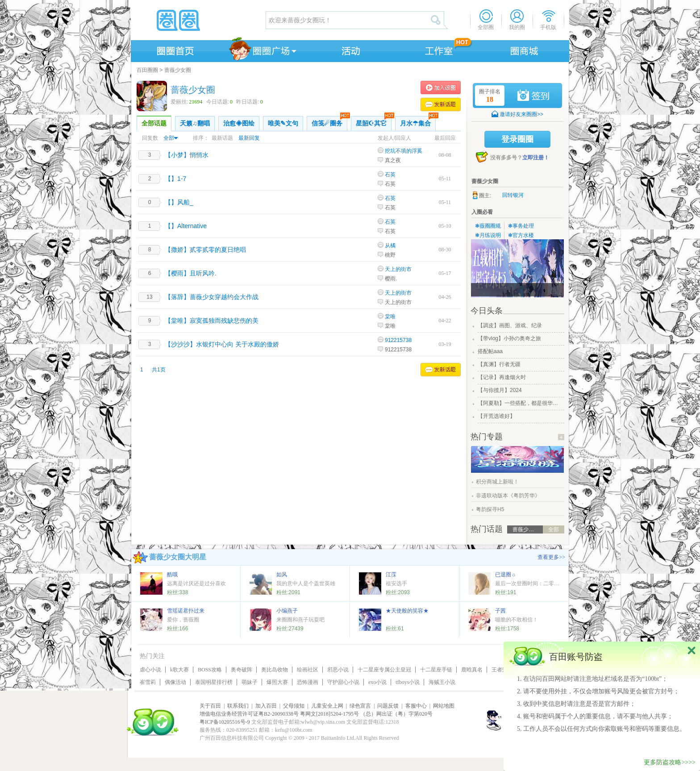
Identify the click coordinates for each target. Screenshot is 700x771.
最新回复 (249, 138)
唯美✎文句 (283, 123)
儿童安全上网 (327, 706)
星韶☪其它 (374, 121)
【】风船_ (179, 202)
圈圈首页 (175, 50)
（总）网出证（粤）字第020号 (396, 714)
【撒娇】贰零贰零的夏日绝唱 (205, 250)
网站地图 (444, 706)
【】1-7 (175, 179)
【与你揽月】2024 (500, 390)
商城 (525, 50)
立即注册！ (536, 158)
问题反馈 (388, 706)
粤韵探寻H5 (490, 509)
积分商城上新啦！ (497, 482)
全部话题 (154, 123)
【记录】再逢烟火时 (502, 377)
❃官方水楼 (521, 235)
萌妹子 (250, 682)
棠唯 (390, 317)
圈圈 (198, 20)
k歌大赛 (179, 670)
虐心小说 (150, 670)
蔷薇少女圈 (178, 70)
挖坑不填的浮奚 (404, 151)
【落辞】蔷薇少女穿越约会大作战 (212, 297)
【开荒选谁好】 (496, 416)
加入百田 (266, 706)
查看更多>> (551, 557)
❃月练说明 (488, 235)
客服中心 (416, 706)
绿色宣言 (360, 706)
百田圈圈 (147, 70)
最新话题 (222, 138)
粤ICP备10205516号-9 (225, 722)
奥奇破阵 (242, 670)
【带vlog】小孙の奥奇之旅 (509, 338)
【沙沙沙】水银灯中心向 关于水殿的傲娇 (222, 344)
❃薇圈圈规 (488, 226)
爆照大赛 (277, 682)
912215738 (398, 340)
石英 (390, 175)
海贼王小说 (442, 682)
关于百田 (210, 706)
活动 (350, 50)
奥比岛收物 (275, 670)
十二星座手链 (436, 670)
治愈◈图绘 (239, 123)
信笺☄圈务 (329, 121)
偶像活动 (175, 682)
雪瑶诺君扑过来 (186, 611)
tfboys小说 (408, 682)
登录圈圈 (517, 139)
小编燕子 (287, 611)
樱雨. (391, 279)
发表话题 (441, 104)
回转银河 (513, 195)
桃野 (390, 255)
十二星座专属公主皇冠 (384, 670)
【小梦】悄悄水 (187, 155)
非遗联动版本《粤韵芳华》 (508, 496)
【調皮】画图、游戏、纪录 (510, 325)
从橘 (390, 246)
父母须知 (294, 706)
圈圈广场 (262, 50)
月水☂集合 (418, 121)
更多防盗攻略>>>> (670, 762)
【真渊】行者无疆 (499, 364)
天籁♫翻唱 (195, 123)
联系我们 (238, 706)
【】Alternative (186, 226)
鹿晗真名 (472, 670)
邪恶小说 (338, 670)
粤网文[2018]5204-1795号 (329, 714)
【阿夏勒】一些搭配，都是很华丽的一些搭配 (520, 403)
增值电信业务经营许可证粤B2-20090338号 (249, 714)
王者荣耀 (502, 670)
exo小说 (377, 682)
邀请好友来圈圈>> (521, 114)
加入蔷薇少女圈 (441, 88)
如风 (282, 575)
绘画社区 (308, 670)
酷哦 (172, 575)
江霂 (391, 575)
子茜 (500, 611)
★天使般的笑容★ (407, 611)
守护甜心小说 (343, 682)
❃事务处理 (521, 226)
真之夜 (393, 160)
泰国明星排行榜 (214, 682)
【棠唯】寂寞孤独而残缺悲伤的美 (212, 321)
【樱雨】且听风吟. (191, 273)
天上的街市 (398, 269)
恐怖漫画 (308, 682)
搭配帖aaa (490, 351)
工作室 (437, 50)
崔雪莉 (148, 682)
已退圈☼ (506, 575)
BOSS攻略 (210, 670)
